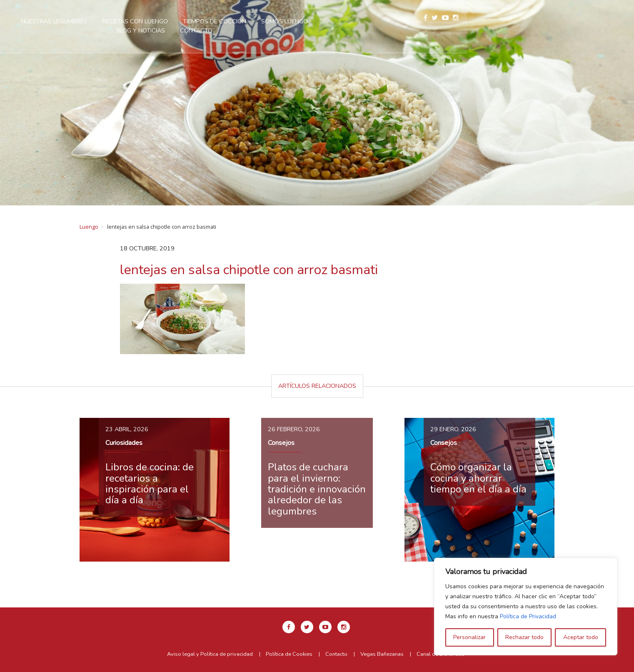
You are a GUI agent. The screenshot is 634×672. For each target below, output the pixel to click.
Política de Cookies (289, 654)
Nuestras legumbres (166, 21)
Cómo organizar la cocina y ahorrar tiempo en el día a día (478, 478)
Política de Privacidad (528, 616)
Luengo (89, 227)
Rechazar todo (524, 637)
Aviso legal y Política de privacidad (210, 654)
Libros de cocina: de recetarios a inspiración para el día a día (150, 483)
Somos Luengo (397, 21)
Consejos (281, 443)
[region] (526, 607)
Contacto (308, 30)
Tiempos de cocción (327, 21)
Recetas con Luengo (247, 21)
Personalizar (469, 637)
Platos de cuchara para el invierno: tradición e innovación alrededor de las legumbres (317, 489)
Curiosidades (124, 443)
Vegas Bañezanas (382, 654)
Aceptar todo (581, 637)
